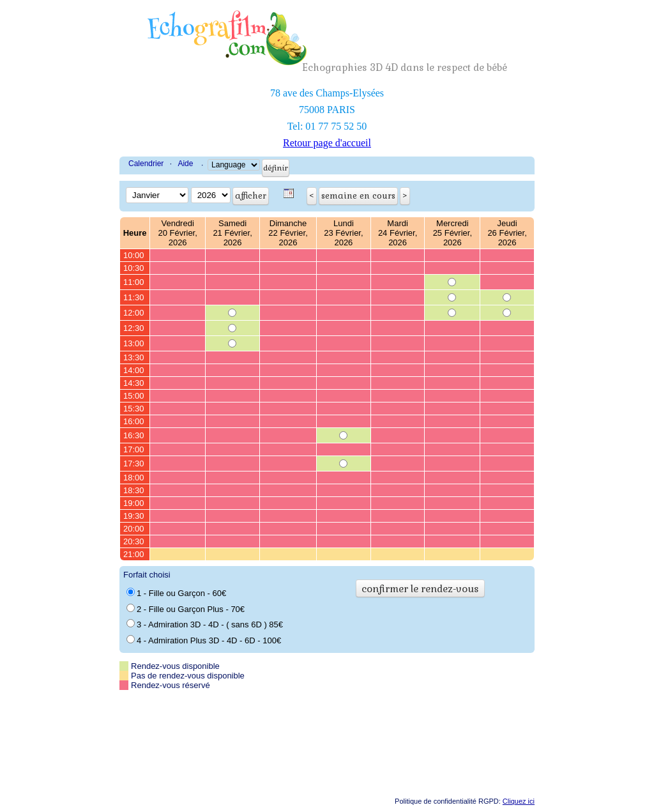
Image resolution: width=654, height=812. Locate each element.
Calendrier (146, 164)
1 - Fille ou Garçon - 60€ (176, 593)
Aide (185, 164)
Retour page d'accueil (327, 143)
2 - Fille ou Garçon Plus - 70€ (186, 609)
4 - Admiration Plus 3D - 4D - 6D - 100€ (204, 640)
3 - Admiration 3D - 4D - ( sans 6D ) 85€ (205, 624)
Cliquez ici (519, 801)
